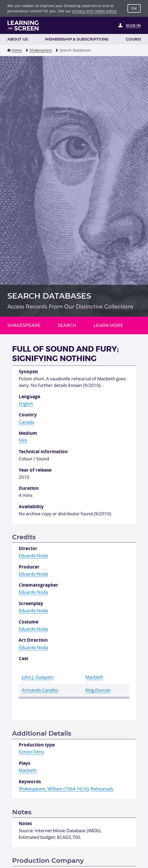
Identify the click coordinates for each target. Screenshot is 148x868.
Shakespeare (41, 50)
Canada (26, 422)
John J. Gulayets (38, 677)
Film (23, 440)
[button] (9, 50)
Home (17, 50)
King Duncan (98, 690)
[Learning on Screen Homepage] (23, 26)
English (26, 404)
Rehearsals (102, 789)
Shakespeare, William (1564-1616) (54, 789)
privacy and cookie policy (94, 11)
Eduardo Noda (33, 555)
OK (134, 8)
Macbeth (94, 677)
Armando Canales (40, 690)
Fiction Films (31, 752)
